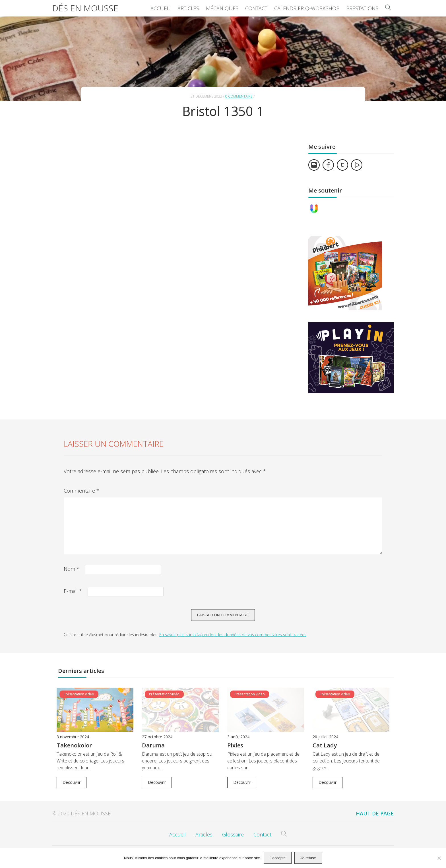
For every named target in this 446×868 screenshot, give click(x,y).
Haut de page (375, 813)
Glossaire (233, 834)
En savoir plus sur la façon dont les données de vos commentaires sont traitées (233, 635)
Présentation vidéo (79, 694)
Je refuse (308, 858)
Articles (188, 8)
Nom (72, 569)
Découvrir (72, 782)
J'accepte (278, 858)
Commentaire (81, 491)
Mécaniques (222, 8)
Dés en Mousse (85, 8)
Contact (256, 8)
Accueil (161, 8)
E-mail (73, 591)
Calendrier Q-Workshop (307, 8)
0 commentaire (239, 96)
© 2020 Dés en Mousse (81, 813)
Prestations (362, 8)
